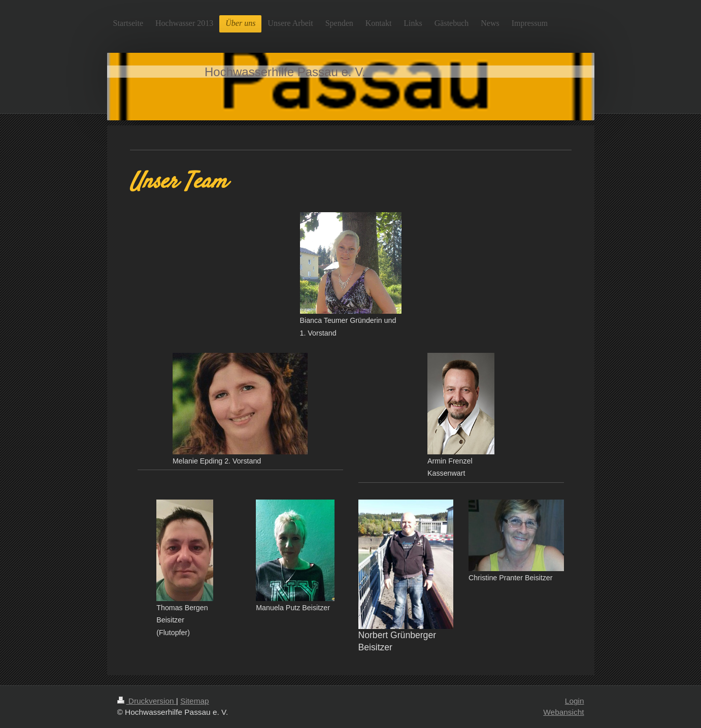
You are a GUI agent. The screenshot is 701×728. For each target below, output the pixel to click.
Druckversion (147, 701)
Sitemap (194, 701)
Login (575, 701)
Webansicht (563, 712)
